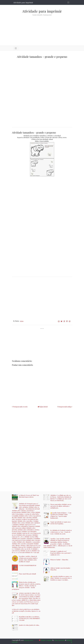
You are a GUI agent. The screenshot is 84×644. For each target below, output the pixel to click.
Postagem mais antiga (64, 407)
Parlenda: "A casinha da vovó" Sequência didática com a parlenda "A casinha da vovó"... (61, 553)
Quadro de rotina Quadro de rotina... (29, 625)
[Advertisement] (42, 29)
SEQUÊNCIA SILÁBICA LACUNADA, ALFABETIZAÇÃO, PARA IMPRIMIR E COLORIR (29, 618)
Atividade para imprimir (23, 2)
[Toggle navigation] (68, 2)
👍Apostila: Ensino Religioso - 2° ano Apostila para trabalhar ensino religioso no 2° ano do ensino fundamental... (61, 515)
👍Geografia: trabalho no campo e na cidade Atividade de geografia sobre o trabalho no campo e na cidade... (61, 578)
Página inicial (43, 407)
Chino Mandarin (59, 640)
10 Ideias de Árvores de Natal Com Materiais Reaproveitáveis (29, 496)
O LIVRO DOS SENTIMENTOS (27, 565)
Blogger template (46, 640)
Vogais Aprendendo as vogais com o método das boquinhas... (61, 523)
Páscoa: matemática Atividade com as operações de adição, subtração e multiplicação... (61, 506)
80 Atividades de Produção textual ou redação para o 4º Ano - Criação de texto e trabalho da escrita (61, 532)
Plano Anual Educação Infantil (27, 574)
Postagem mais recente (20, 407)
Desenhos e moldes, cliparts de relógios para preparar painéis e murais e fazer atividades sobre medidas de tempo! (28, 559)
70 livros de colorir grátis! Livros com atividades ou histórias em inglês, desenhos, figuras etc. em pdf (26, 611)
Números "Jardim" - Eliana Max (59, 560)
